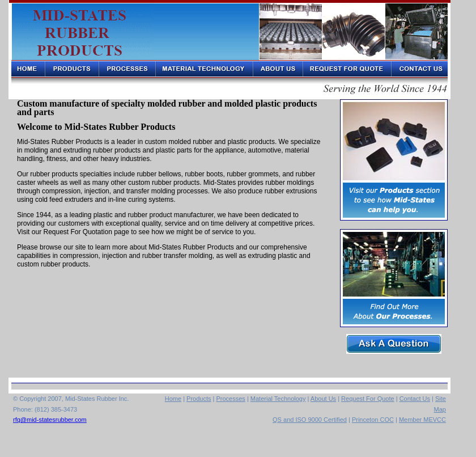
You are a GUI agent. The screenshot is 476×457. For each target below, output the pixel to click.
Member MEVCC (422, 420)
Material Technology (278, 399)
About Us (323, 399)
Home (173, 399)
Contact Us (415, 399)
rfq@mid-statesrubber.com (50, 420)
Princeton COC (373, 420)
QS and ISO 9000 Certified (310, 420)
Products (199, 399)
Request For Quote (368, 399)
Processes (230, 399)
